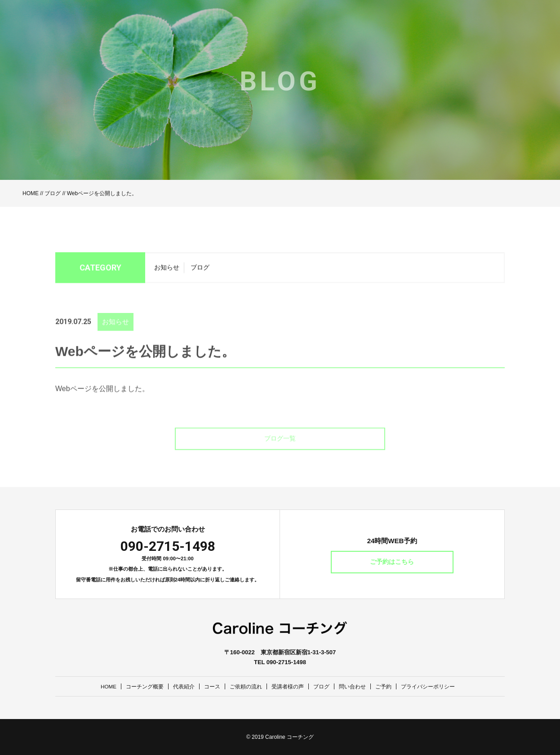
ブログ (53, 193)
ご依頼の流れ (244, 686)
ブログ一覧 (280, 450)
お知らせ (167, 270)
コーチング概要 (137, 686)
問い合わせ (357, 686)
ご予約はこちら (392, 562)
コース (208, 686)
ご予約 (390, 686)
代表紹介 (178, 686)
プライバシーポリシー (437, 686)
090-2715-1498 (168, 546)
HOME (31, 193)
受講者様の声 (289, 686)
